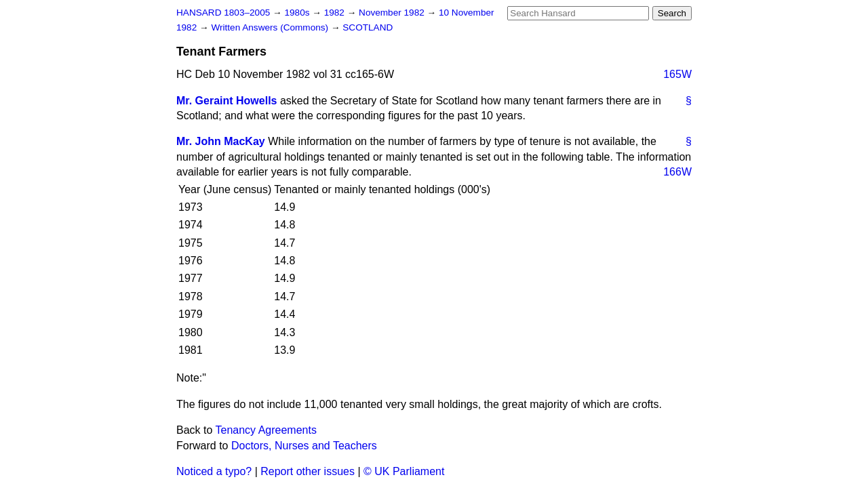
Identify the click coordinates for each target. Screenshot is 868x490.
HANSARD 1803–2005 (223, 13)
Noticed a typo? (214, 471)
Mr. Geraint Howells (226, 101)
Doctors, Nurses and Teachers (304, 446)
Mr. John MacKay (221, 141)
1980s (298, 13)
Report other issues (308, 471)
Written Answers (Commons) (271, 27)
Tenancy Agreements (266, 430)
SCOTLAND (368, 27)
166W (677, 172)
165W (677, 74)
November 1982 (393, 13)
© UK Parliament (404, 471)
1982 (336, 13)
